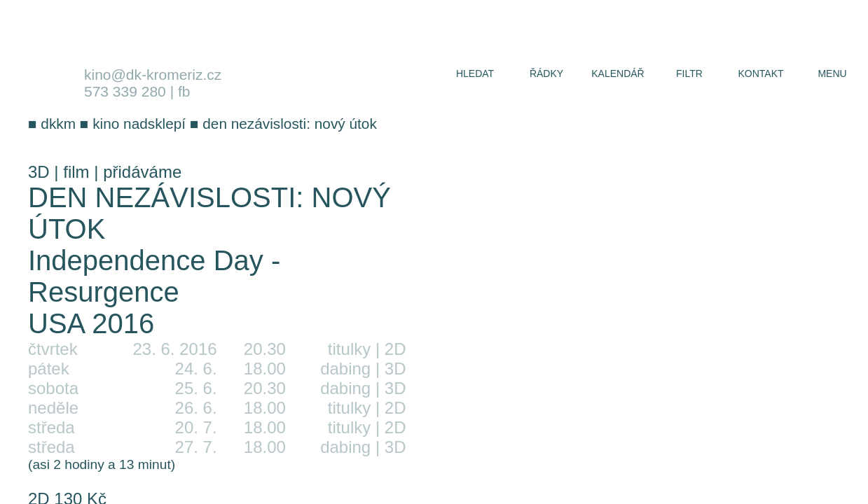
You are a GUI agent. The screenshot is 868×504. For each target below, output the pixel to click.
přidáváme (142, 172)
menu (832, 73)
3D (39, 172)
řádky (546, 73)
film (76, 172)
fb (184, 91)
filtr (689, 73)
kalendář (618, 73)
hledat (475, 73)
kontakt (760, 73)
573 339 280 (125, 91)
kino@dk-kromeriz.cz (153, 75)
